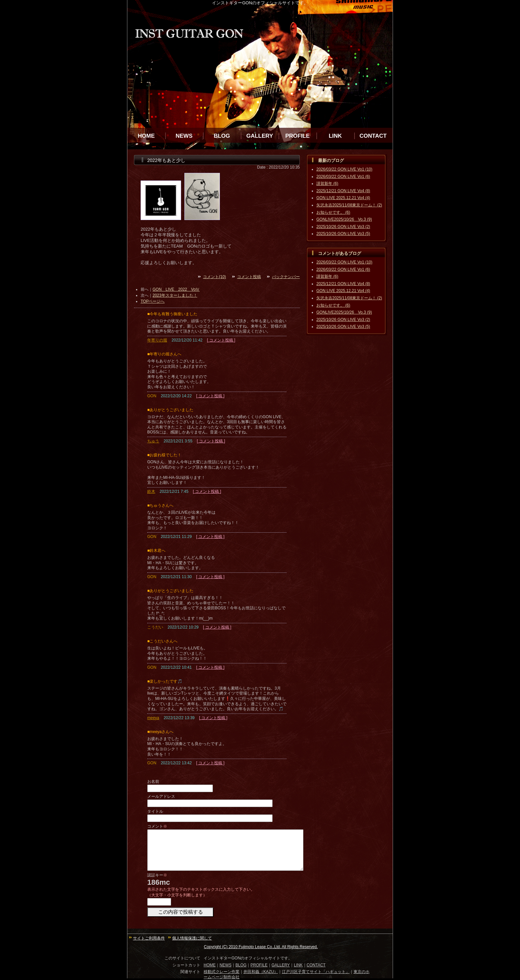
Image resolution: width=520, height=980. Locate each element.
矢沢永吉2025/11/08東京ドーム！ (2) (349, 205)
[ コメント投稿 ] (221, 340)
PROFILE (297, 136)
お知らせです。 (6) (333, 212)
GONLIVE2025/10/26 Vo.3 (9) (344, 219)
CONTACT (373, 136)
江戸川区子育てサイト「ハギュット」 (316, 972)
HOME (146, 136)
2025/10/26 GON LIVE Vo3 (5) (343, 234)
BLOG (222, 136)
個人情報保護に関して (192, 938)
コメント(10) (214, 277)
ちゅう (153, 441)
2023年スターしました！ (175, 295)
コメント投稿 (249, 277)
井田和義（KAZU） (261, 972)
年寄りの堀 (157, 340)
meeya (153, 718)
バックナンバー (286, 277)
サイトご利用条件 (149, 938)
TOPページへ (153, 301)
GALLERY (260, 136)
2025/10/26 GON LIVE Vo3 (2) (343, 227)
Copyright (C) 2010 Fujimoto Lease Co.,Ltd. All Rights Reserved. (261, 947)
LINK (335, 136)
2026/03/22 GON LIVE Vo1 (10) (344, 169)
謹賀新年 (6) (327, 184)
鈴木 (151, 491)
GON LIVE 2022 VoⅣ (176, 289)
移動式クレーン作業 (222, 972)
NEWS (184, 136)
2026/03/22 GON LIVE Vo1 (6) (343, 177)
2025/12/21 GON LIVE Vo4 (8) (343, 191)
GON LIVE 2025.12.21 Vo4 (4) (343, 198)
